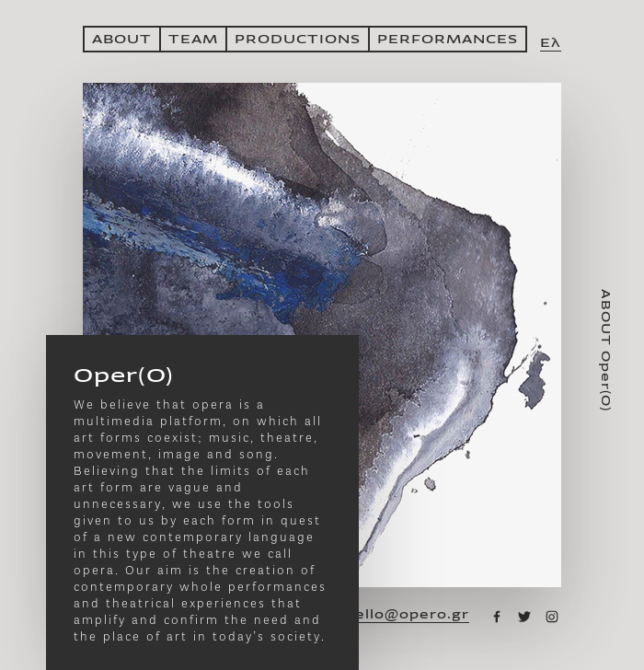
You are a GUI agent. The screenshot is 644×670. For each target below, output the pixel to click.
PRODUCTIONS (298, 39)
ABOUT (122, 39)
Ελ (551, 43)
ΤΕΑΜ (193, 39)
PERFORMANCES (448, 39)
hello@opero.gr (407, 615)
